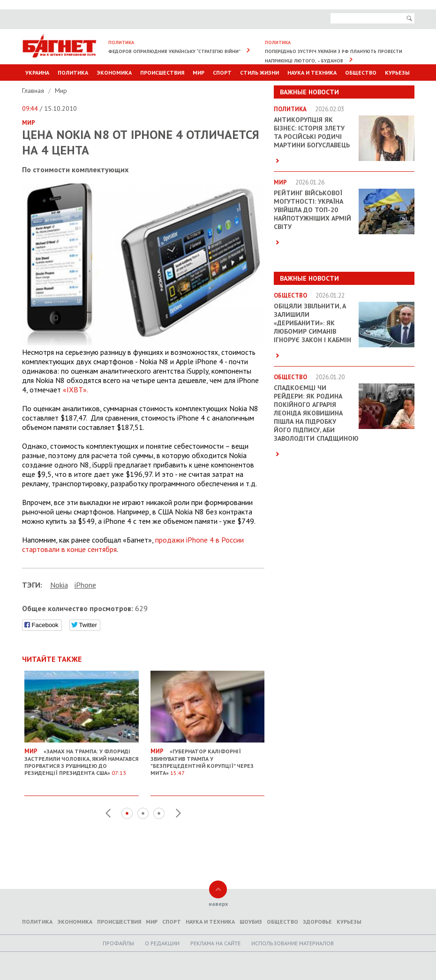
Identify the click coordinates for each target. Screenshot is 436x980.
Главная (34, 91)
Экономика (114, 73)
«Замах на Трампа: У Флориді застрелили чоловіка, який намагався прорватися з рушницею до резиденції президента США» (82, 758)
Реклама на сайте (215, 943)
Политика (73, 73)
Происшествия (162, 73)
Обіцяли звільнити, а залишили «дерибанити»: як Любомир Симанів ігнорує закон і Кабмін (312, 323)
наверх (218, 904)
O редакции (162, 943)
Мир (199, 73)
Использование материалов (293, 943)
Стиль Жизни (259, 73)
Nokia (59, 585)
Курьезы (397, 73)
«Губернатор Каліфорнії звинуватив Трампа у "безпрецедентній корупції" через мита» (208, 758)
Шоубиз (251, 922)
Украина (37, 73)
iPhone (85, 585)
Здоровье (317, 922)
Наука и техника (312, 73)
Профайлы (118, 943)
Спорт (222, 73)
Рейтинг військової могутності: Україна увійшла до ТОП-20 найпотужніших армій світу (312, 210)
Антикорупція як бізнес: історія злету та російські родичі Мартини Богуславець (312, 132)
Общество (361, 73)
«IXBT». (75, 390)
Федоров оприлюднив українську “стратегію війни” (174, 51)
